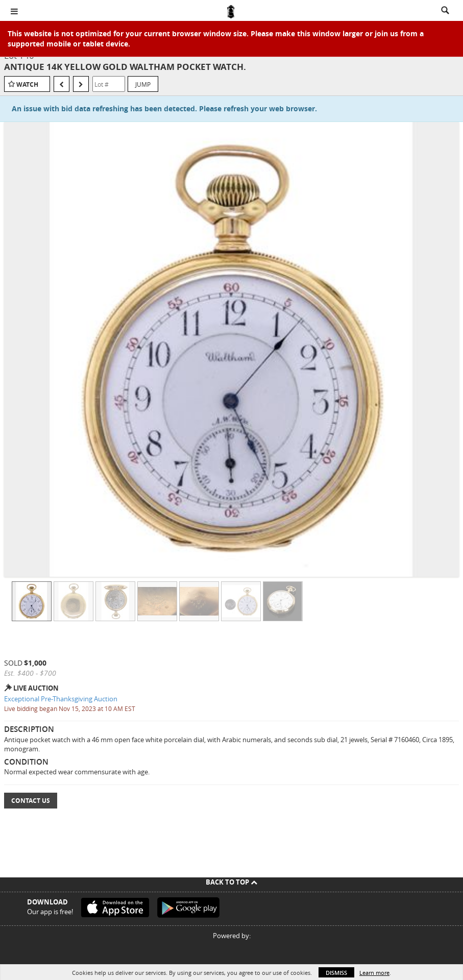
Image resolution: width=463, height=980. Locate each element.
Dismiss (336, 973)
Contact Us (31, 801)
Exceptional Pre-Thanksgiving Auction (61, 699)
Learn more (374, 973)
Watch (27, 84)
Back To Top (231, 882)
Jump (143, 84)
